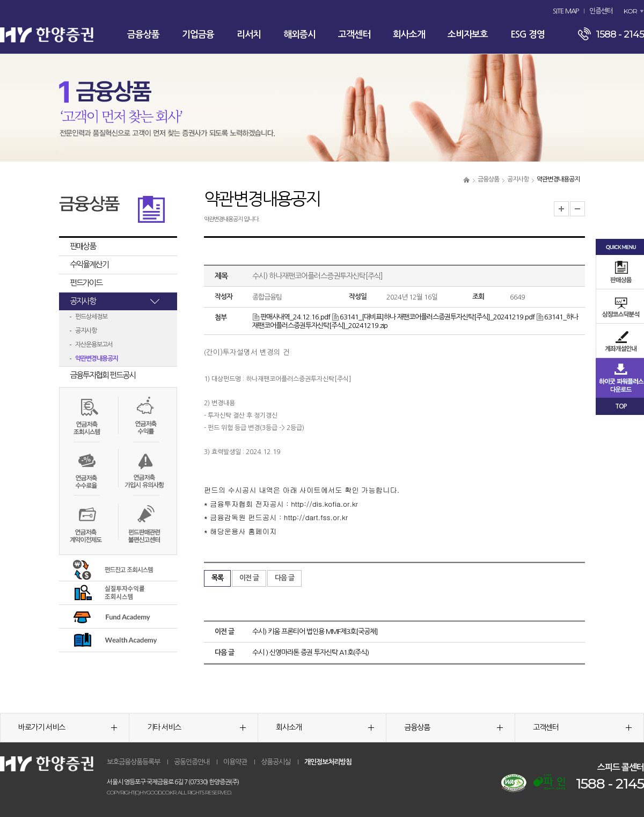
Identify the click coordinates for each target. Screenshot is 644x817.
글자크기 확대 (561, 209)
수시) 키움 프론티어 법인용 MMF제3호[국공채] (315, 632)
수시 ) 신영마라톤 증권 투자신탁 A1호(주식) (310, 652)
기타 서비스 (196, 727)
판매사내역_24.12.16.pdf (291, 317)
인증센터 (601, 11)
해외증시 (299, 35)
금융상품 (143, 35)
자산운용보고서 (94, 345)
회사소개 (409, 35)
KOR (630, 11)
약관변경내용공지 (97, 359)
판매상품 (83, 246)
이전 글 (249, 578)
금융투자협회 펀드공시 (103, 375)
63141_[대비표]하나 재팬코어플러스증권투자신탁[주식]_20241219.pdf (433, 317)
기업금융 (198, 35)
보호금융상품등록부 (133, 762)
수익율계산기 (89, 264)
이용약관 (235, 762)
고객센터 (354, 35)
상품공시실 (276, 762)
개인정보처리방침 (328, 762)
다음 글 (284, 578)
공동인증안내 (192, 762)
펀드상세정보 (91, 317)
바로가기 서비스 (68, 727)
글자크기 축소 (577, 209)
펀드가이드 (86, 283)
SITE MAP (566, 11)
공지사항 (518, 179)
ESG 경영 (528, 35)
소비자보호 (468, 35)
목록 (217, 578)
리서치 (249, 35)
